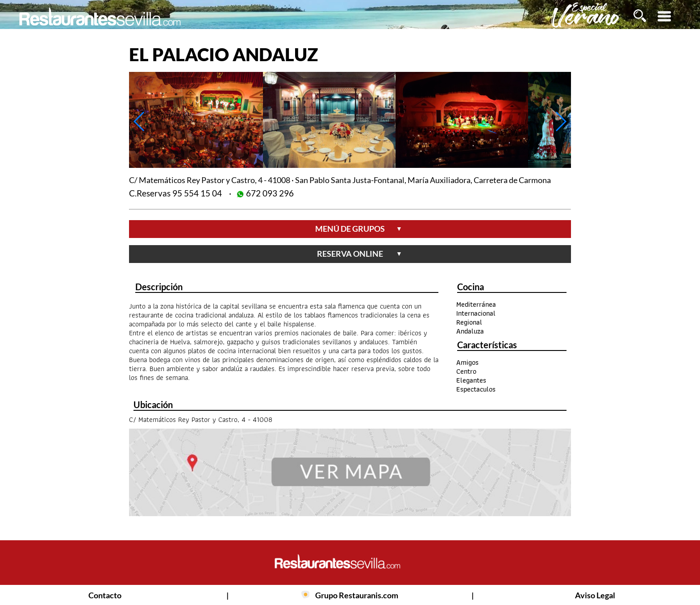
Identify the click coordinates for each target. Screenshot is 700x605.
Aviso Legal (595, 595)
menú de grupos (359, 229)
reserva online (360, 254)
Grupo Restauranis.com (357, 595)
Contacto (105, 595)
